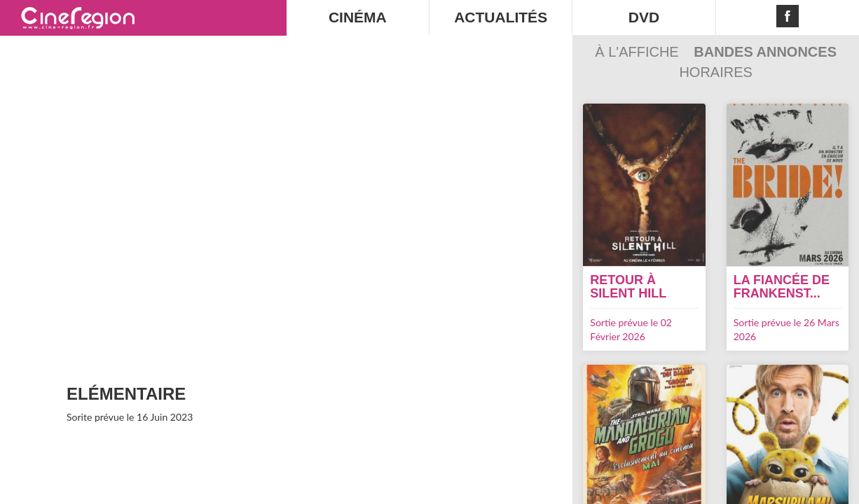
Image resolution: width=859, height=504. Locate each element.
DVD (644, 17)
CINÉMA (358, 17)
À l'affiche (639, 52)
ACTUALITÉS (501, 17)
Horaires (715, 72)
